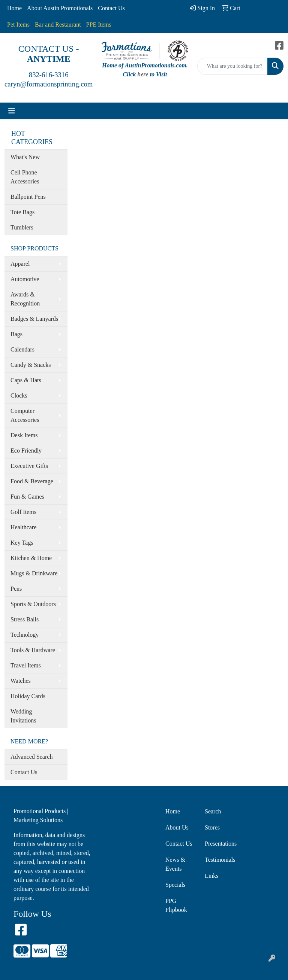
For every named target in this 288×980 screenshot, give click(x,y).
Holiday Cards (28, 696)
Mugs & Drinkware (34, 573)
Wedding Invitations (23, 716)
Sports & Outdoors (33, 604)
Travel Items (26, 665)
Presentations (220, 844)
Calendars (22, 349)
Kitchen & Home (31, 558)
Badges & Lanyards (34, 319)
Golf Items (23, 512)
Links (211, 876)
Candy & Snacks (31, 365)
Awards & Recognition (25, 299)
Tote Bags (22, 212)
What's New (25, 157)
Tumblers (22, 227)
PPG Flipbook (176, 905)
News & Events (175, 864)
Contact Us (111, 8)
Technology (25, 635)
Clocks (19, 395)
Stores (212, 827)
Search (213, 811)
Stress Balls (25, 619)
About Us (177, 827)
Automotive (25, 279)
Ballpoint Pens (28, 197)
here (143, 74)
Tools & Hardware (33, 650)
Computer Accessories (25, 415)
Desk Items (24, 435)
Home (14, 8)
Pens (16, 589)
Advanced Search (31, 757)
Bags (16, 334)
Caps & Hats (26, 380)
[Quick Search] (232, 66)
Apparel (20, 264)
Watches (21, 681)
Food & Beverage (32, 481)
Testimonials (220, 860)
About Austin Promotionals (60, 8)
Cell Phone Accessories (25, 177)
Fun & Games (27, 497)
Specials (175, 885)
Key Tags (22, 543)
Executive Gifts (29, 466)
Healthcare (23, 527)
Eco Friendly (26, 451)
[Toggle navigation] (12, 111)
